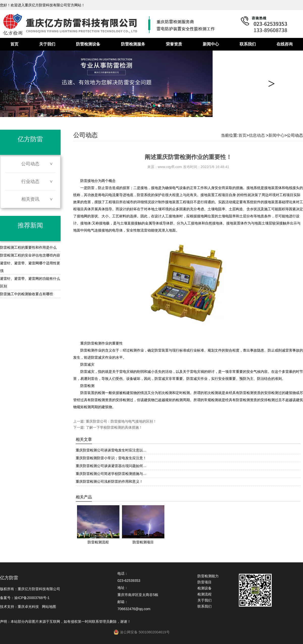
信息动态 (257, 135)
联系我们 (248, 44)
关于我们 (47, 44)
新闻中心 (211, 44)
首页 (14, 44)
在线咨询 (285, 44)
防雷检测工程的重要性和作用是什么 (28, 247)
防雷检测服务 (133, 44)
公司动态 (30, 164)
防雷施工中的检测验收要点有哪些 (27, 294)
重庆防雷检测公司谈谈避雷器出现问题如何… (111, 466)
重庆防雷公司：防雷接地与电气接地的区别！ (121, 421)
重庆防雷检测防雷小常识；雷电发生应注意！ (111, 458)
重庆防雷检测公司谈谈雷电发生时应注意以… (111, 450)
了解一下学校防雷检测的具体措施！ (114, 427)
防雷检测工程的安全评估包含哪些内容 (30, 255)
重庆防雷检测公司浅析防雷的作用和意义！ (109, 481)
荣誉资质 (174, 44)
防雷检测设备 (88, 44)
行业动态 (30, 181)
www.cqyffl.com (170, 167)
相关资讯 (30, 199)
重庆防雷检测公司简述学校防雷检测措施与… (111, 474)
